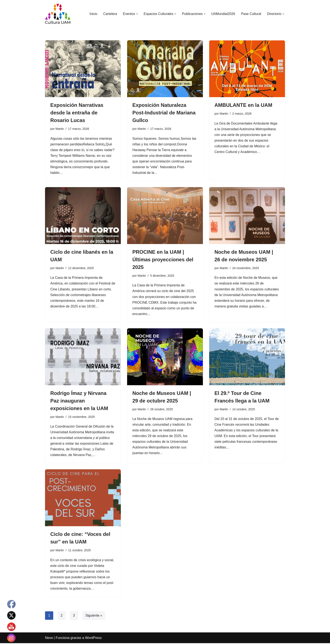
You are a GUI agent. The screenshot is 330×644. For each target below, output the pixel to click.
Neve (49, 639)
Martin (60, 129)
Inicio (93, 14)
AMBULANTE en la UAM (243, 105)
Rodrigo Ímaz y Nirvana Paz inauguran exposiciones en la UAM (79, 401)
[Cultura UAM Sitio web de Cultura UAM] (58, 14)
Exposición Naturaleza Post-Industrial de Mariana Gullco (164, 113)
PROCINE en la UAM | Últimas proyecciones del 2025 (163, 260)
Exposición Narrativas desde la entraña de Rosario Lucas (77, 113)
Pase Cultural (251, 14)
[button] (136, 14)
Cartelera (110, 14)
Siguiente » (94, 616)
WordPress (93, 639)
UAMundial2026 (223, 14)
